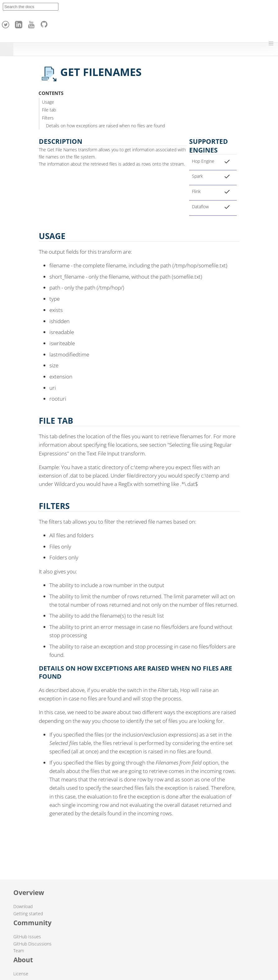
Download (23, 906)
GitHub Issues (27, 937)
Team (19, 951)
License (21, 974)
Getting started (28, 914)
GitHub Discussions (32, 944)
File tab (49, 110)
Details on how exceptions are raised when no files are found (105, 126)
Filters (48, 118)
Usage (48, 102)
